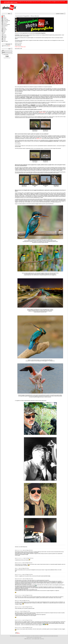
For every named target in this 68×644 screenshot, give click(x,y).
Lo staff (4, 39)
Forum (3, 17)
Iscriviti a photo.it (6, 46)
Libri (3, 34)
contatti (33, 639)
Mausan (38, 138)
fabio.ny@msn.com (20, 558)
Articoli (4, 27)
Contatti (4, 40)
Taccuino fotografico (6, 24)
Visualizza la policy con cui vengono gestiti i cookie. (34, 637)
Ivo (41, 138)
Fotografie (4, 18)
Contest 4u (4, 23)
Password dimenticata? (7, 58)
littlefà (18, 601)
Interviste (4, 28)
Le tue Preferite (5, 19)
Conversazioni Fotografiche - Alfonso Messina (27, 16)
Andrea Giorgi (42, 639)
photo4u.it (58, 14)
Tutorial (4, 31)
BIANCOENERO (20, 579)
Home (3, 15)
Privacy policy (5, 41)
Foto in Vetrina (5, 22)
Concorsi (4, 35)
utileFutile (4, 37)
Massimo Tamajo (42, 112)
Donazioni (4, 36)
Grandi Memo (5, 26)
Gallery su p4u (23, 47)
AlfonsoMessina (19, 563)
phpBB (38, 639)
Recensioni (4, 30)
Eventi (3, 32)
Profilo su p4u (17, 47)
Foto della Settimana (6, 21)
